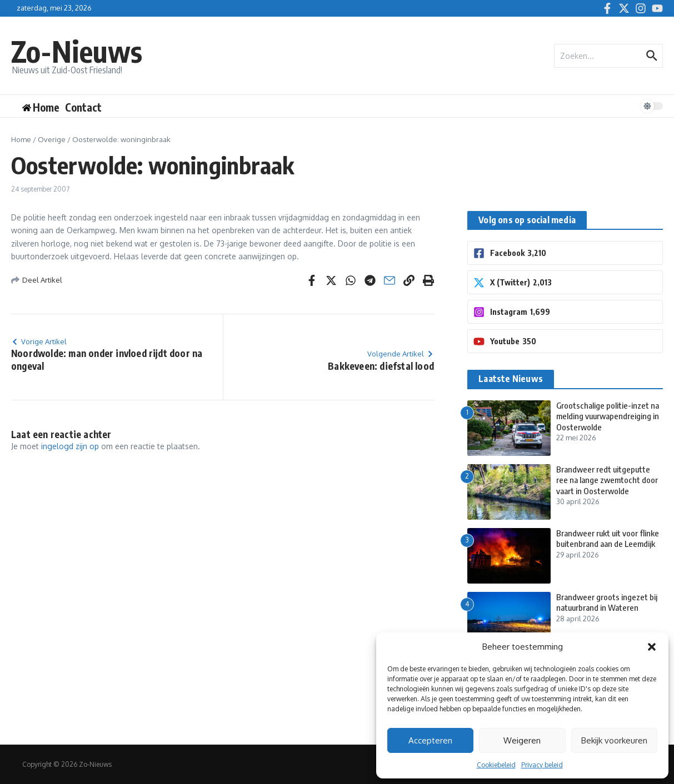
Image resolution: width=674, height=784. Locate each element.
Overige (52, 139)
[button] (652, 647)
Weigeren (522, 740)
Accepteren (430, 740)
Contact (83, 107)
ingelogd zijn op (70, 446)
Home (21, 139)
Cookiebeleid (496, 765)
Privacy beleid (542, 765)
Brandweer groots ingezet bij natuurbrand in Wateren (607, 602)
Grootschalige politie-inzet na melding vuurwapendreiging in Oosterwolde (608, 416)
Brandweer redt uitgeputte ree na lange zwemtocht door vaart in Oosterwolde (607, 480)
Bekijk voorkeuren (614, 740)
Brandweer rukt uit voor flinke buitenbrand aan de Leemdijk (608, 539)
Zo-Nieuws (77, 51)
